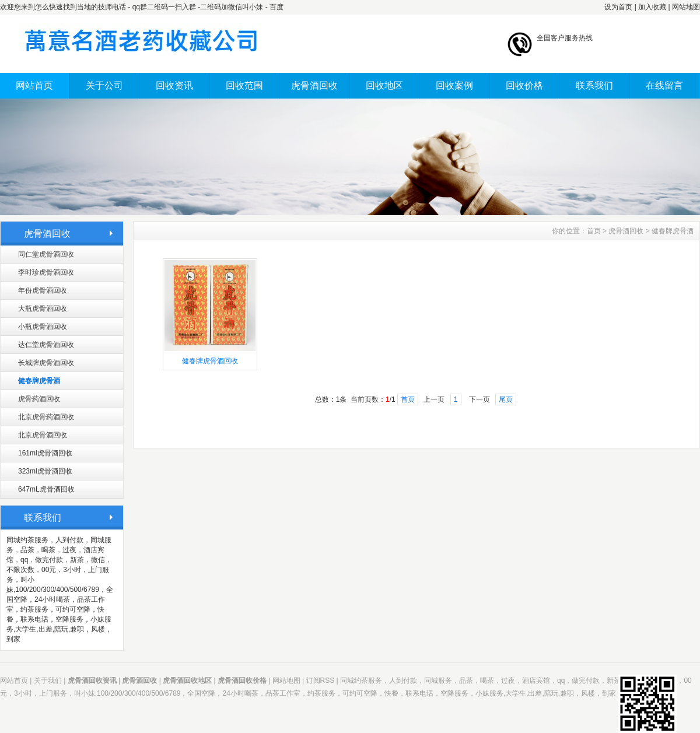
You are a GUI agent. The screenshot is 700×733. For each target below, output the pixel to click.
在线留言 (664, 85)
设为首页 (618, 7)
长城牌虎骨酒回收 (46, 363)
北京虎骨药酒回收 (46, 417)
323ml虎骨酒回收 (45, 471)
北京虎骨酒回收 (43, 435)
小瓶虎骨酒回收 (43, 327)
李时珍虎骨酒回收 (46, 272)
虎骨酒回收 (314, 85)
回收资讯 (174, 85)
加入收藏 (652, 7)
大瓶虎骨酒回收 (43, 308)
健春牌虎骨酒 (39, 381)
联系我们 (594, 85)
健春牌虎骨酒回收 (210, 361)
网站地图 (686, 7)
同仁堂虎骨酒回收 (46, 254)
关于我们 (48, 681)
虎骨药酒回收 (39, 399)
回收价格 (524, 85)
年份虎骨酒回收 (43, 290)
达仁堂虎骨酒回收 (46, 345)
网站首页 (34, 85)
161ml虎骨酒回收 (45, 453)
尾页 (506, 399)
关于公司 (104, 85)
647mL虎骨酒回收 (46, 489)
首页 (594, 231)
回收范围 (244, 85)
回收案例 (454, 85)
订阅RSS (321, 681)
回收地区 (384, 85)
